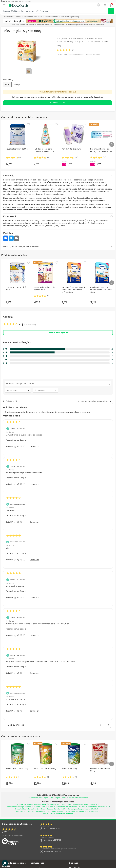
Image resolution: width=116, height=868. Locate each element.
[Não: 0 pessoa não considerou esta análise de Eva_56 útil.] (23, 522)
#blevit (59, 54)
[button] (105, 5)
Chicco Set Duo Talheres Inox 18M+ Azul (94, 807)
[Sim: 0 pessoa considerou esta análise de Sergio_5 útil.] (17, 635)
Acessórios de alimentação (38, 798)
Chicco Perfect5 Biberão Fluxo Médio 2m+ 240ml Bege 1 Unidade (39, 811)
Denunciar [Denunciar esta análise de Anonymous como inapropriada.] (34, 446)
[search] (111, 11)
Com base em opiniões (12, 835)
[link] (20, 325)
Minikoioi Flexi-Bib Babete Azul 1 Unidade (58, 814)
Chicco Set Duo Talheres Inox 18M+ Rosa (62, 807)
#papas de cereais (93, 54)
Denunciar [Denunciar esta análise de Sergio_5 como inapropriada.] (34, 635)
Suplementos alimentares (78, 798)
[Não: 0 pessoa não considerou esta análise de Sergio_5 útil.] (23, 635)
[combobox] (98, 401)
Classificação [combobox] (19, 390)
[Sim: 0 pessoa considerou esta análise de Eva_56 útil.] (17, 522)
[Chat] (99, 5)
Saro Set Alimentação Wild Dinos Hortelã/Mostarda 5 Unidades (40, 805)
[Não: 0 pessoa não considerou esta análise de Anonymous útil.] (23, 447)
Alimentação (55, 798)
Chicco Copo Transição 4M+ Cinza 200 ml (81, 805)
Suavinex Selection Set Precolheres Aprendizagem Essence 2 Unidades (73, 809)
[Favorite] (29, 124)
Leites (64, 798)
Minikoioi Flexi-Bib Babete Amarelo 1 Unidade (82, 811)
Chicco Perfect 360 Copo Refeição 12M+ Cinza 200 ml (25, 807)
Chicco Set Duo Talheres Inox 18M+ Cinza (30, 809)
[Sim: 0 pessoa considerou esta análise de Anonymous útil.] (17, 447)
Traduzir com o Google (16, 440)
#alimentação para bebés (74, 54)
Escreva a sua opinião (58, 333)
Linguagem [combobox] (46, 390)
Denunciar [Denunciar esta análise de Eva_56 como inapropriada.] (34, 522)
